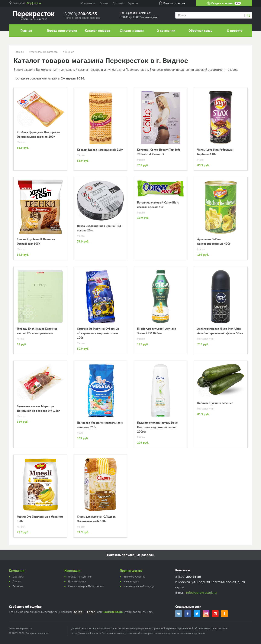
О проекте (235, 30)
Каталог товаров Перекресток (86, 586)
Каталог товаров (97, 30)
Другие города (77, 581)
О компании (88, 3)
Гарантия (133, 3)
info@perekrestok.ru (202, 592)
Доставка (118, 3)
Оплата (104, 3)
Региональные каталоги (43, 52)
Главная (26, 30)
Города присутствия (62, 30)
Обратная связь (200, 30)
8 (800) (81, 14)
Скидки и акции (224, 3)
